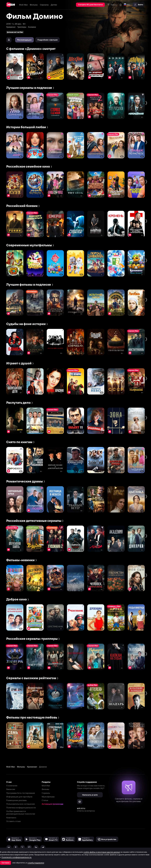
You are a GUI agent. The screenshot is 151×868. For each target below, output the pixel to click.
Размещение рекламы (16, 800)
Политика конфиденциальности (21, 808)
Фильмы (45, 789)
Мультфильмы (48, 797)
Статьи (45, 800)
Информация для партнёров (19, 797)
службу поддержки (36, 863)
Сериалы (46, 793)
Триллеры (22, 27)
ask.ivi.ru (81, 808)
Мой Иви (46, 786)
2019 (8, 24)
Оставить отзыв (13, 821)
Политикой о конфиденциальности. (17, 857)
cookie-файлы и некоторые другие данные (102, 852)
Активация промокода (52, 804)
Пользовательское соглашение (21, 804)
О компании (12, 786)
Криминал (11, 27)
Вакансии (11, 789)
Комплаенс (11, 818)
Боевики (32, 27)
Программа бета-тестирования (21, 793)
